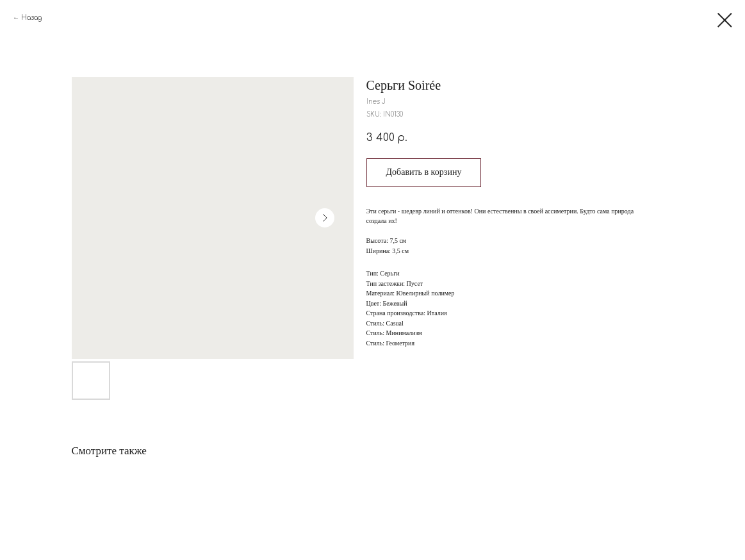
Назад (31, 18)
